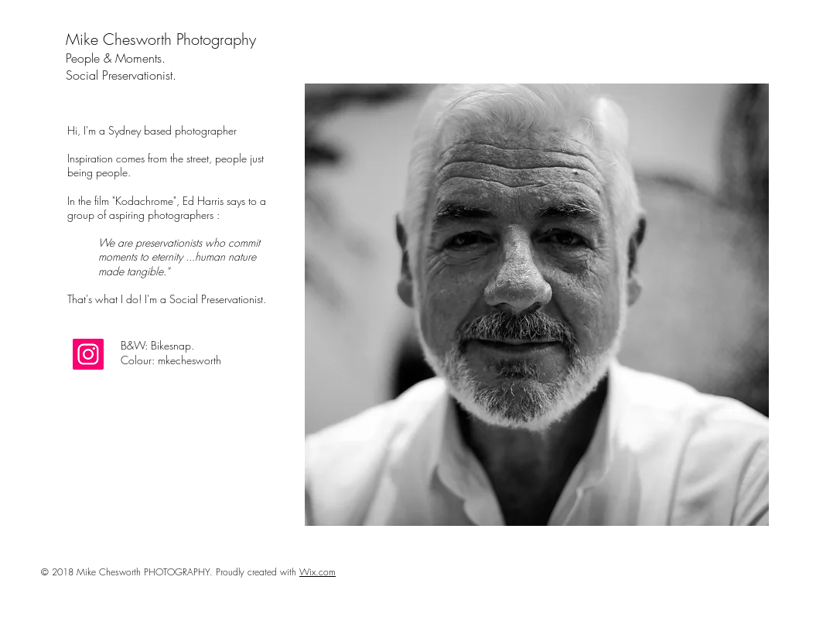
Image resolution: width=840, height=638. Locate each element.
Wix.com (318, 572)
